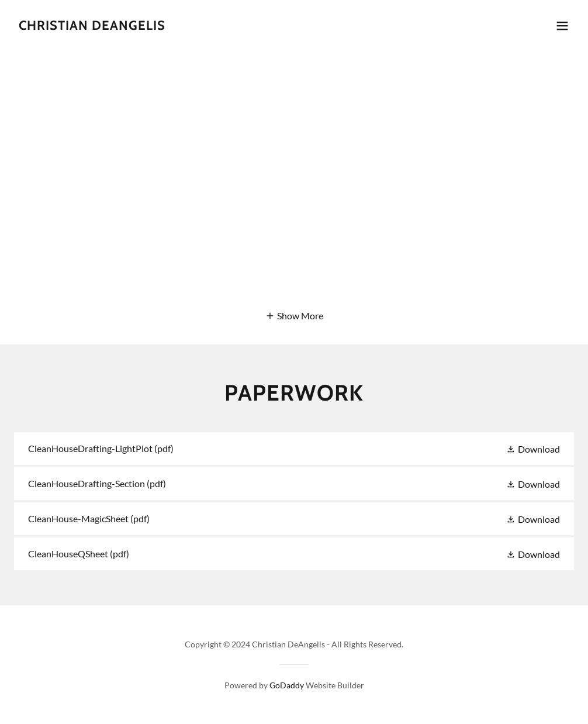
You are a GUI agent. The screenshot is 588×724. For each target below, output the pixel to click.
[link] (92, 26)
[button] (562, 26)
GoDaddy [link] (287, 685)
